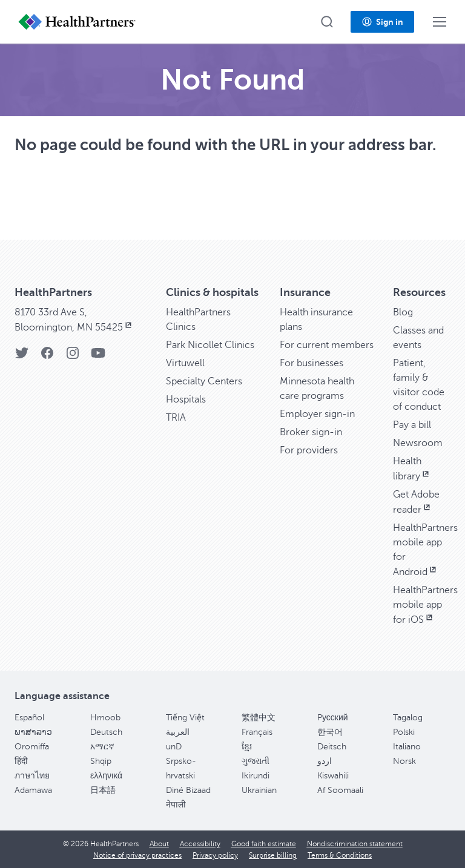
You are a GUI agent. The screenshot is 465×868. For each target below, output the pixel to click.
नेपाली (176, 805)
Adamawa (33, 790)
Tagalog (408, 718)
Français (257, 732)
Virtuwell (185, 363)
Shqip (101, 761)
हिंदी (21, 761)
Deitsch (332, 747)
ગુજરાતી (256, 761)
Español (29, 718)
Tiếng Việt (185, 718)
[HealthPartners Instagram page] (73, 357)
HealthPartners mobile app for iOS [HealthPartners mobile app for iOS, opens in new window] (425, 605)
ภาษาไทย (32, 776)
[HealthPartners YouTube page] (98, 357)
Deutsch (106, 732)
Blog (403, 312)
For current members (327, 345)
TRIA (176, 418)
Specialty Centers (204, 381)
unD (174, 747)
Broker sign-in (311, 432)
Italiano (407, 747)
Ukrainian (259, 790)
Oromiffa (32, 747)
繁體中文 (259, 718)
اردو (325, 761)
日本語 (103, 790)
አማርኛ (102, 747)
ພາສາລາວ (33, 732)
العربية (178, 732)
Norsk (404, 761)
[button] (327, 22)
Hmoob (105, 718)
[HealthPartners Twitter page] (22, 357)
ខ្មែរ (247, 747)
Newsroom (418, 443)
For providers (309, 450)
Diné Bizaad (188, 790)
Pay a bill (412, 425)
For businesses (312, 363)
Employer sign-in (317, 414)
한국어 (330, 732)
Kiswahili (333, 776)
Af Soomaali (340, 790)
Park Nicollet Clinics (210, 345)
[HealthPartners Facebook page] (47, 357)
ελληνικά (106, 776)
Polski (404, 732)
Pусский (333, 718)
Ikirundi (256, 776)
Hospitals (186, 399)
